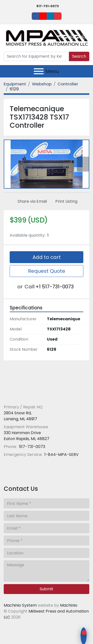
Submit (46, 589)
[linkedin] (50, 16)
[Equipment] (15, 84)
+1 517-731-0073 (55, 287)
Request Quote (47, 271)
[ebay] (58, 16)
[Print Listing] (65, 201)
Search (79, 56)
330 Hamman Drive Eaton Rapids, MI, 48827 (27, 436)
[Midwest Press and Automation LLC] (40, 395)
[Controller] (68, 84)
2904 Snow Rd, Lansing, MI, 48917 (20, 416)
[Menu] (39, 71)
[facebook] (35, 16)
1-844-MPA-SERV (61, 455)
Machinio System (20, 605)
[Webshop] (42, 84)
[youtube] (43, 16)
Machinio (69, 605)
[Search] (36, 56)
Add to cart (47, 257)
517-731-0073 (48, 6)
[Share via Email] (31, 201)
